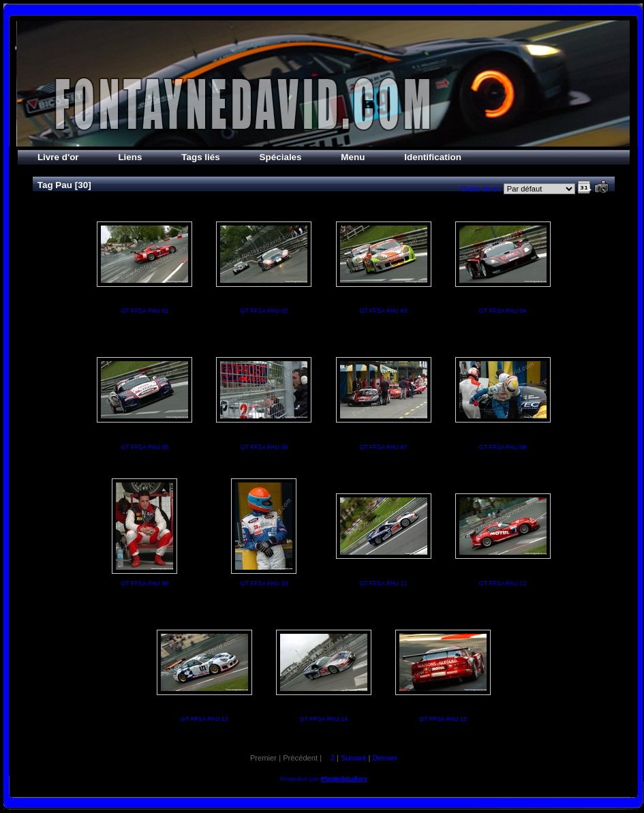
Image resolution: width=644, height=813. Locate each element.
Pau (64, 185)
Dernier (385, 758)
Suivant (353, 758)
